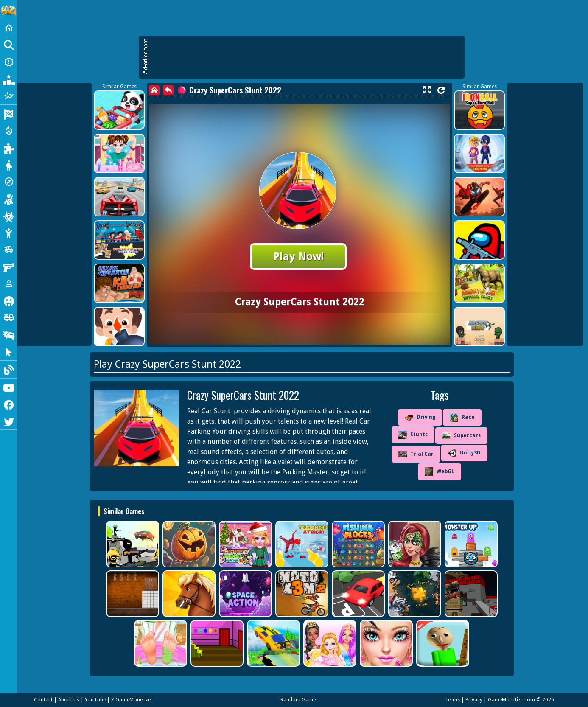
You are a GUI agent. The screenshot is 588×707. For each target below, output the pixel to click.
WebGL (440, 471)
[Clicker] (8, 351)
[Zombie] (8, 216)
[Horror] (8, 300)
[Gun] (8, 267)
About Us (69, 700)
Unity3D (464, 453)
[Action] (8, 131)
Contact (43, 700)
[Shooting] (8, 199)
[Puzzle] (8, 148)
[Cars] (8, 250)
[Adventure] (8, 182)
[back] (168, 90)
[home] (154, 90)
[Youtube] (8, 387)
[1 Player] (8, 283)
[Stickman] (8, 233)
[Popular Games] (8, 79)
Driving (420, 418)
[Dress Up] (8, 165)
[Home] (8, 28)
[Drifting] (8, 334)
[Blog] (8, 369)
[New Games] (8, 62)
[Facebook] (8, 404)
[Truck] (8, 317)
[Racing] (8, 114)
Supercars (461, 436)
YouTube (95, 700)
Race (462, 418)
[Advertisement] (306, 57)
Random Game (298, 700)
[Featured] (8, 96)
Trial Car (416, 454)
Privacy (474, 700)
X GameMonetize (131, 700)
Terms (452, 700)
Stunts (413, 435)
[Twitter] (8, 421)
